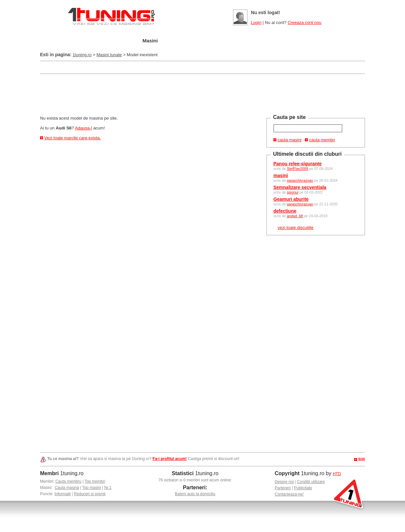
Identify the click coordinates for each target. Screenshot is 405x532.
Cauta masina (67, 488)
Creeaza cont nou (304, 23)
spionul (293, 192)
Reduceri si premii (90, 494)
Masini (150, 41)
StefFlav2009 (298, 169)
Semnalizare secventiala (300, 187)
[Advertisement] (160, 67)
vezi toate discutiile (296, 228)
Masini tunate (109, 55)
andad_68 (295, 216)
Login (256, 23)
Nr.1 (108, 488)
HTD (337, 474)
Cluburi (214, 41)
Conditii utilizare (311, 482)
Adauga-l (83, 128)
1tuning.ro (82, 55)
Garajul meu (113, 41)
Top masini (91, 488)
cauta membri (322, 140)
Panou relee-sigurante (298, 164)
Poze (244, 41)
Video (273, 41)
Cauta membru (68, 481)
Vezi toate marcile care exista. (73, 138)
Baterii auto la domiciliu (195, 494)
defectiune (285, 211)
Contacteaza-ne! (289, 494)
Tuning (181, 41)
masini (281, 175)
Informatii (63, 494)
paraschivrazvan (300, 180)
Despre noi (284, 482)
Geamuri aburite (291, 199)
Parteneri (283, 488)
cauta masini (290, 140)
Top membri (95, 481)
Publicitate (303, 488)
